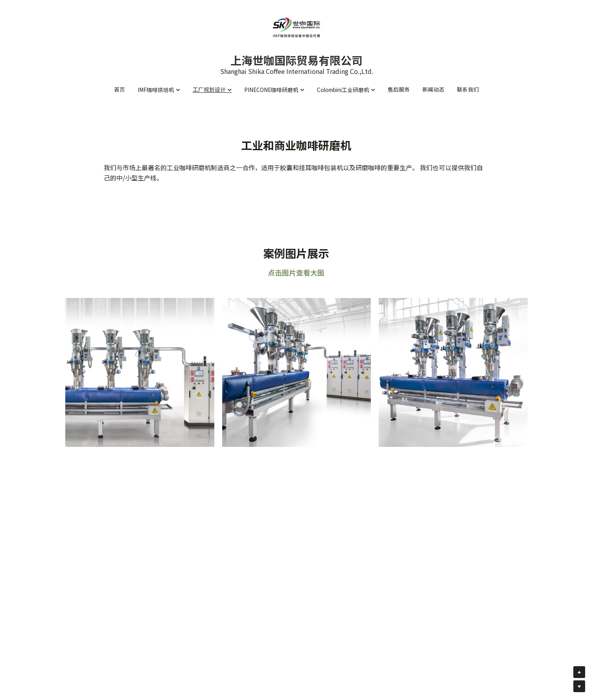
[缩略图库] (140, 375)
